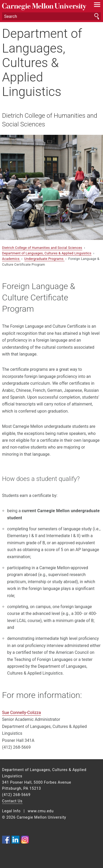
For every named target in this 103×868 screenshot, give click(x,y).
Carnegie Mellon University (44, 7)
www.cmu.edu (41, 811)
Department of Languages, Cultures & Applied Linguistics (42, 63)
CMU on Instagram (25, 840)
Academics (11, 259)
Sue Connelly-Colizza (21, 713)
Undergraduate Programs (44, 259)
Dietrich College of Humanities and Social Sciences (50, 120)
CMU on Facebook (6, 840)
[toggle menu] (97, 6)
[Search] (51, 16)
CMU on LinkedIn (15, 840)
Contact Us (12, 801)
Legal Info (11, 811)
